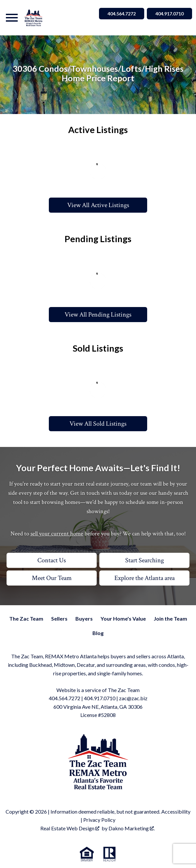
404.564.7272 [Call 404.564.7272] (122, 14)
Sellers (59, 618)
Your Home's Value (123, 618)
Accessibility (176, 811)
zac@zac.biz (133, 698)
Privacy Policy (99, 820)
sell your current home (57, 534)
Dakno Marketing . (132, 828)
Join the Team (170, 618)
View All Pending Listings (98, 315)
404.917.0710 (100, 698)
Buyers (84, 618)
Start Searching (145, 560)
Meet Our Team (52, 578)
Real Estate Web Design (70, 828)
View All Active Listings (98, 205)
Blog (98, 633)
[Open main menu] (12, 18)
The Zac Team (26, 618)
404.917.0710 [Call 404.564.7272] (169, 14)
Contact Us (52, 560)
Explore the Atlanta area (145, 578)
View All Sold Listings (98, 424)
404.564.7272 (65, 698)
